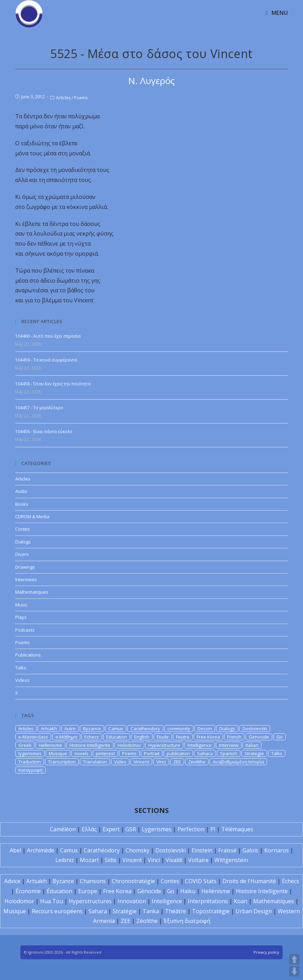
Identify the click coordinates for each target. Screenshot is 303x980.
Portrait (152, 753)
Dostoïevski (171, 850)
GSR (131, 829)
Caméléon (63, 829)
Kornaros (277, 850)
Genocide (259, 737)
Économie (28, 891)
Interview (229, 745)
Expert (111, 829)
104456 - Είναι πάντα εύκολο (44, 432)
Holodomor (129, 745)
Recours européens (57, 911)
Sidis (111, 860)
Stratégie (125, 911)
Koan (241, 901)
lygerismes (30, 753)
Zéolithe (147, 921)
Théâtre (176, 911)
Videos (22, 680)
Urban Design (254, 911)
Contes (23, 529)
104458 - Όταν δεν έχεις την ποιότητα (53, 384)
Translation (95, 762)
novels (81, 753)
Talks (21, 668)
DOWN (294, 971)
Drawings (25, 567)
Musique (58, 753)
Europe (88, 891)
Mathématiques (274, 901)
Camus (116, 729)
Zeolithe (197, 762)
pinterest (105, 753)
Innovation (132, 901)
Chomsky (137, 850)
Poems (81, 98)
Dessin (205, 729)
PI (213, 829)
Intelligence (200, 745)
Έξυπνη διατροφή (187, 921)
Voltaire (198, 860)
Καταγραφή (30, 770)
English (142, 737)
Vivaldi (174, 860)
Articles (63, 98)
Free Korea (208, 737)
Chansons (93, 881)
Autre (70, 729)
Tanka (151, 911)
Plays (21, 617)
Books (22, 504)
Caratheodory (145, 729)
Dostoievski (255, 729)
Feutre (183, 737)
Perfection (191, 829)
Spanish (229, 753)
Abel (15, 850)
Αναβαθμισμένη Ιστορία (238, 762)
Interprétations (208, 901)
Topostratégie (211, 911)
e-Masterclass (33, 737)
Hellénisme (216, 891)
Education (117, 737)
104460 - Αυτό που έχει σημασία (48, 336)
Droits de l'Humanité (249, 881)
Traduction (30, 762)
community (179, 729)
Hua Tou (52, 901)
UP (294, 959)
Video (120, 762)
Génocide (149, 891)
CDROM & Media (32, 516)
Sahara (205, 753)
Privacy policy (266, 952)
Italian (252, 745)
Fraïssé (227, 850)
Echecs (92, 737)
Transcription (62, 762)
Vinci (161, 762)
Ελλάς (89, 829)
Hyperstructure (164, 745)
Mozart (89, 860)
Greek (25, 745)
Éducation (59, 891)
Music (21, 605)
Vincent (141, 762)
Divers (22, 554)
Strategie (254, 753)
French (234, 737)
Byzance (92, 729)
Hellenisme (50, 745)
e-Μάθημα (66, 737)
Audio (21, 491)
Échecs (291, 881)
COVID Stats (201, 881)
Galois (250, 850)
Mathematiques (32, 592)
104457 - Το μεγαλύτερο (39, 408)
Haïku (188, 891)
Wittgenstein (231, 860)
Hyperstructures (90, 901)
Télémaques (237, 829)
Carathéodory (102, 850)
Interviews (26, 579)
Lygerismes (157, 829)
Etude (163, 737)
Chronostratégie (133, 881)
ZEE (177, 762)
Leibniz (65, 860)
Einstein (202, 850)
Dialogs (23, 542)
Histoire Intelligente (90, 745)
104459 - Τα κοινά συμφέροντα (46, 360)
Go (279, 737)
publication (178, 753)
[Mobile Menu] (277, 13)
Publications (28, 655)
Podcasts (25, 630)
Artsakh (49, 729)
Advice (12, 881)
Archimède (41, 850)
